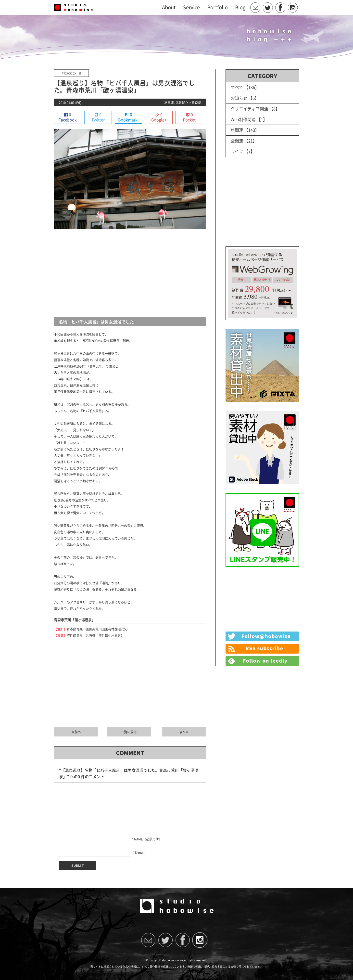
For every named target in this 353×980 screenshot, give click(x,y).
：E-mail (138, 859)
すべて (237, 87)
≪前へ (76, 732)
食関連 (237, 140)
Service (191, 7)
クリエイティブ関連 (249, 108)
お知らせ (239, 98)
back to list (71, 73)
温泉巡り (182, 102)
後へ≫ (184, 732)
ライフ (237, 150)
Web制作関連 (243, 119)
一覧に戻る (129, 732)
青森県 (196, 102)
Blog (240, 7)
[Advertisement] (130, 273)
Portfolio (217, 7)
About (169, 7)
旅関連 (169, 102)
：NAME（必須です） (146, 846)
